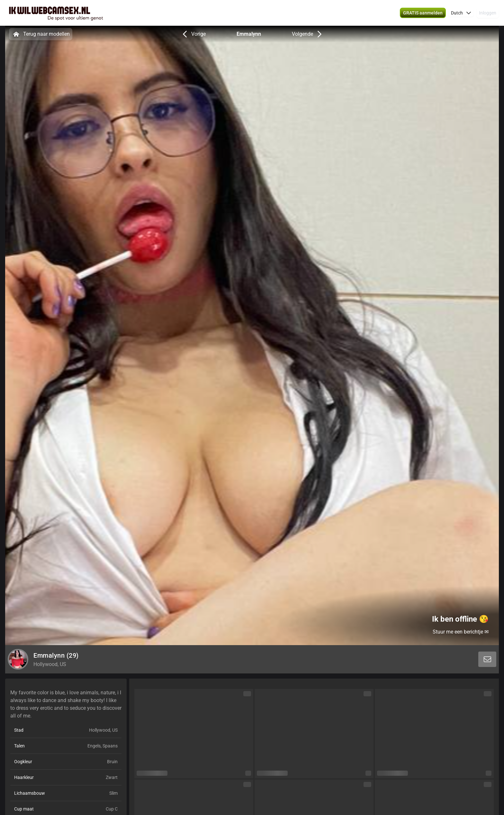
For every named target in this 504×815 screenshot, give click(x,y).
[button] (461, 13)
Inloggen (488, 13)
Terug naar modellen (41, 34)
